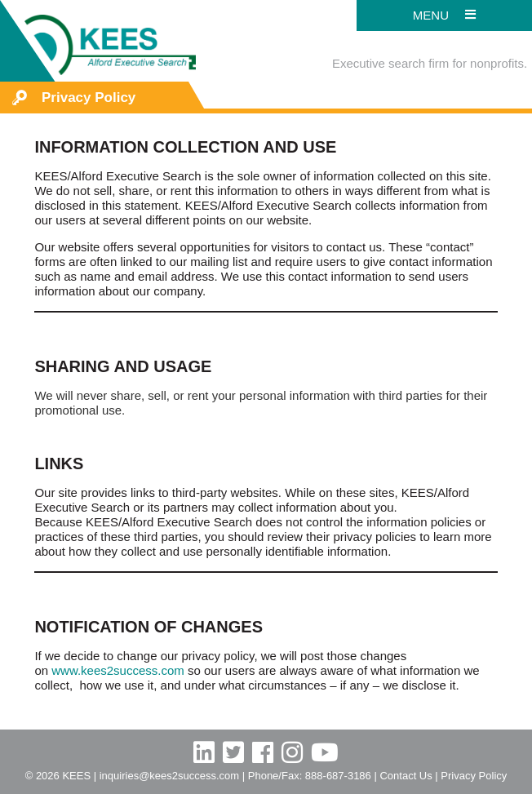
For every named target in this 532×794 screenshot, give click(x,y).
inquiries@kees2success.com (169, 776)
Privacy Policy (474, 776)
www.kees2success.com (118, 670)
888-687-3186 (338, 776)
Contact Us (406, 776)
